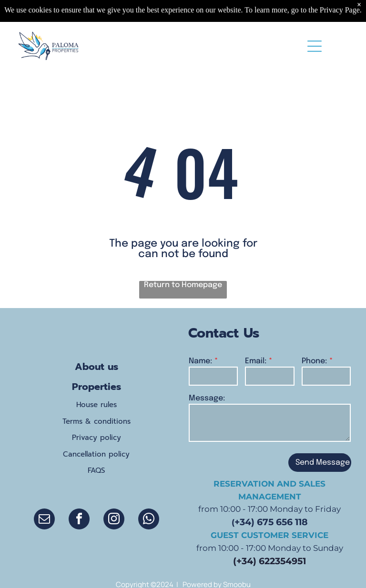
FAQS (96, 470)
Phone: (314, 361)
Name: (200, 361)
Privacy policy (97, 438)
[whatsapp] (149, 520)
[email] (44, 520)
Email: (256, 361)
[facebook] (79, 520)
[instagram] (114, 520)
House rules (97, 405)
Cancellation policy (96, 454)
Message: (207, 398)
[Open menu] (315, 46)
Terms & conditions (97, 421)
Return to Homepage (183, 285)
